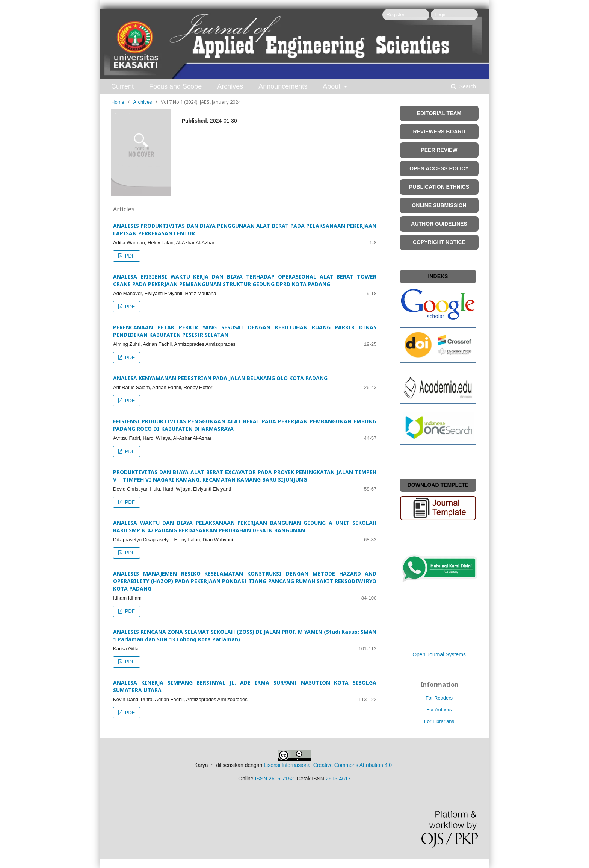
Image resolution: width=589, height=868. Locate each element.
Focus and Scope (175, 86)
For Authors (439, 710)
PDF (129, 256)
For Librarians (439, 721)
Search (467, 86)
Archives (230, 86)
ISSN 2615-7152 (275, 779)
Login (441, 14)
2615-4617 (338, 779)
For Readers (439, 698)
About (332, 86)
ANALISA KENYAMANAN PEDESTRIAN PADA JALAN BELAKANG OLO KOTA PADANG (220, 378)
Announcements (283, 86)
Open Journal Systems (439, 654)
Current (122, 86)
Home (118, 102)
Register (395, 14)
